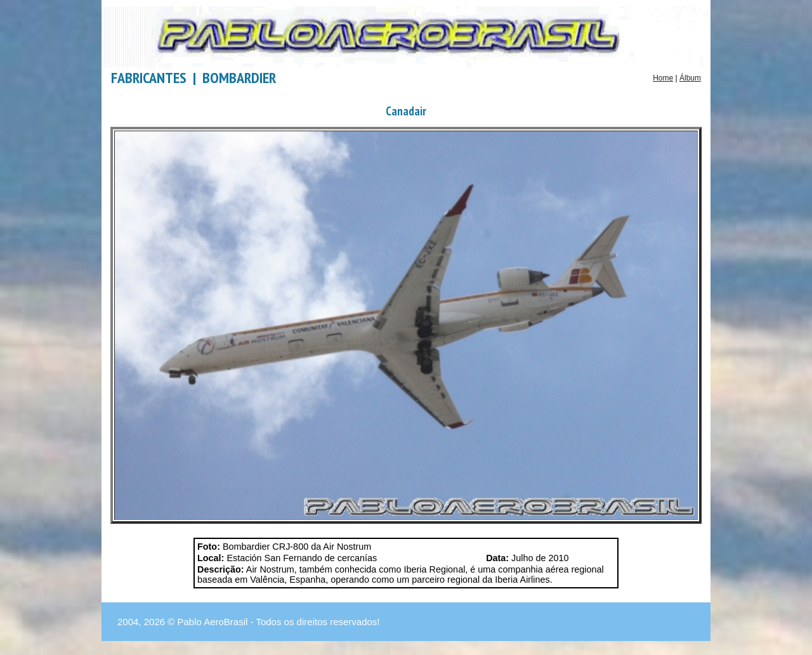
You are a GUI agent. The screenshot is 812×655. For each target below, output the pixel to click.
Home (663, 78)
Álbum (690, 78)
